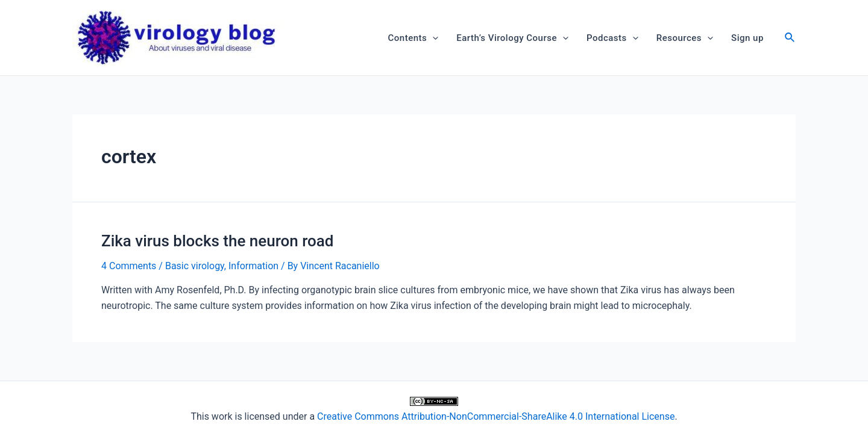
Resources (685, 38)
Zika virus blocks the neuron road (218, 241)
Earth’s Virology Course (512, 38)
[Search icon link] (790, 39)
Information (253, 266)
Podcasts (612, 38)
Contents (414, 38)
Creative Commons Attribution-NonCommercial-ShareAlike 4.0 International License (496, 416)
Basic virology (195, 266)
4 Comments (129, 266)
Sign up (747, 38)
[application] (432, 38)
